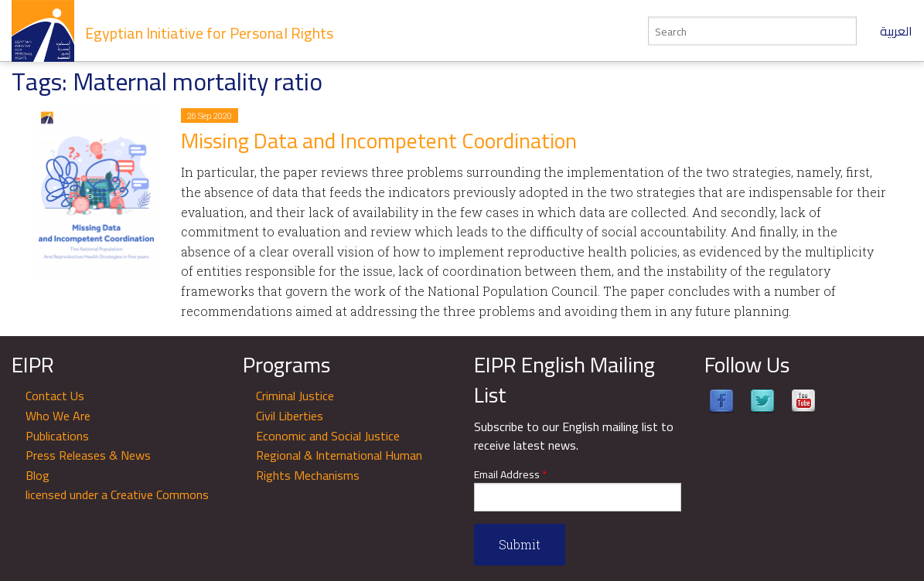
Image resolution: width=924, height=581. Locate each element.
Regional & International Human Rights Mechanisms (339, 465)
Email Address (510, 475)
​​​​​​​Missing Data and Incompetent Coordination (379, 141)
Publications (57, 436)
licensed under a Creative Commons (117, 494)
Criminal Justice (295, 396)
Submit (520, 544)
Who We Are (58, 416)
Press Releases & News (88, 455)
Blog (38, 475)
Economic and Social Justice (328, 436)
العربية (896, 31)
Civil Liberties (290, 416)
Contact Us (55, 396)
